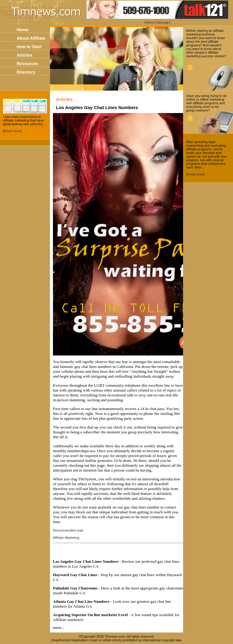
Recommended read (68, 530)
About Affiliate (31, 38)
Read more (12, 131)
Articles (24, 55)
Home (149, 22)
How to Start (29, 47)
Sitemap (162, 22)
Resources (28, 64)
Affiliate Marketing (66, 538)
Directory (26, 72)
